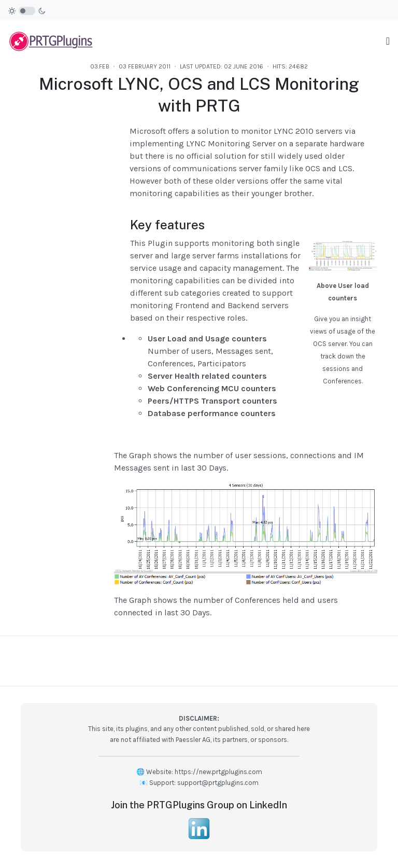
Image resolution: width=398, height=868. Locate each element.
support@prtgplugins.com (218, 783)
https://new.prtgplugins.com (218, 772)
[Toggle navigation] (388, 41)
